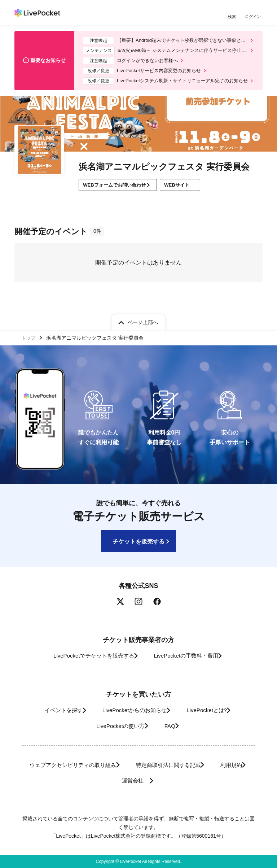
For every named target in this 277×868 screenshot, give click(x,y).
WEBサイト (191, 192)
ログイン (254, 17)
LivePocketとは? (213, 710)
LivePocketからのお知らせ (132, 710)
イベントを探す (53, 710)
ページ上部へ (143, 320)
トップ (29, 337)
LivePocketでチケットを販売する (87, 656)
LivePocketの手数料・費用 (189, 656)
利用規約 (106, 780)
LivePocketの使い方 (115, 726)
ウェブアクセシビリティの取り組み (87, 765)
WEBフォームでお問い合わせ (118, 192)
